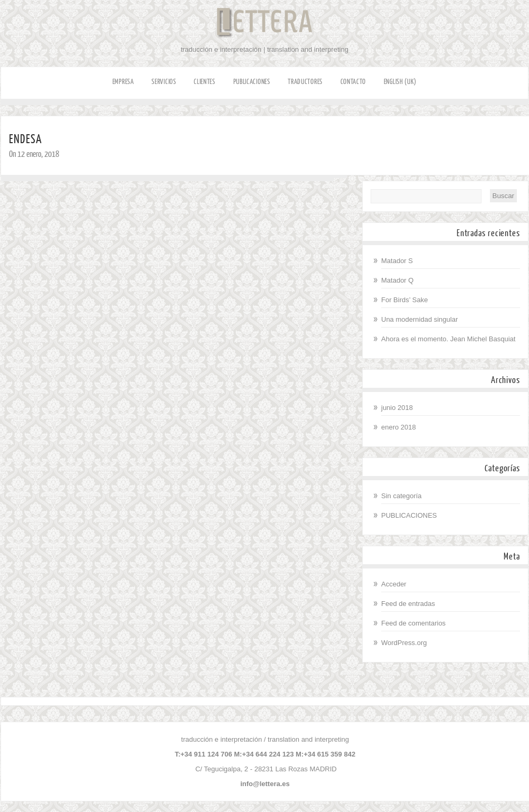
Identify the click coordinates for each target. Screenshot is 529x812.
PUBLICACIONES (252, 82)
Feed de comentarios (413, 623)
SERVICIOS (164, 82)
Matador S (397, 261)
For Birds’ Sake (404, 300)
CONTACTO (353, 82)
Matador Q (397, 280)
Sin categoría (402, 496)
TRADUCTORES (305, 82)
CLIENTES (205, 82)
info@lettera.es (265, 784)
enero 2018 (399, 427)
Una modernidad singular (419, 319)
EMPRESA (123, 82)
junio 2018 (397, 408)
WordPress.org (404, 643)
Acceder (394, 584)
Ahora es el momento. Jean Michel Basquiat (448, 339)
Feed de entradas (408, 604)
